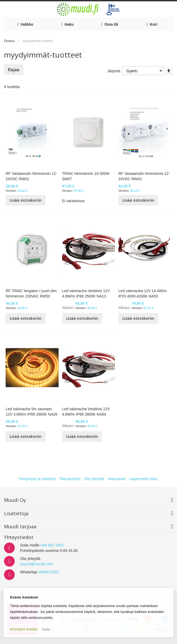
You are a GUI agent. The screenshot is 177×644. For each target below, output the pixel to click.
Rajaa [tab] (14, 70)
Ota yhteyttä (94, 479)
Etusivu (10, 41)
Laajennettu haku (143, 479)
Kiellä (46, 630)
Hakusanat (117, 479)
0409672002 (49, 572)
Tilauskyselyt (70, 479)
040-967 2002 (52, 545)
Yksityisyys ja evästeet (37, 479)
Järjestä (114, 71)
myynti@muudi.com (37, 564)
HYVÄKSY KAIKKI (24, 630)
